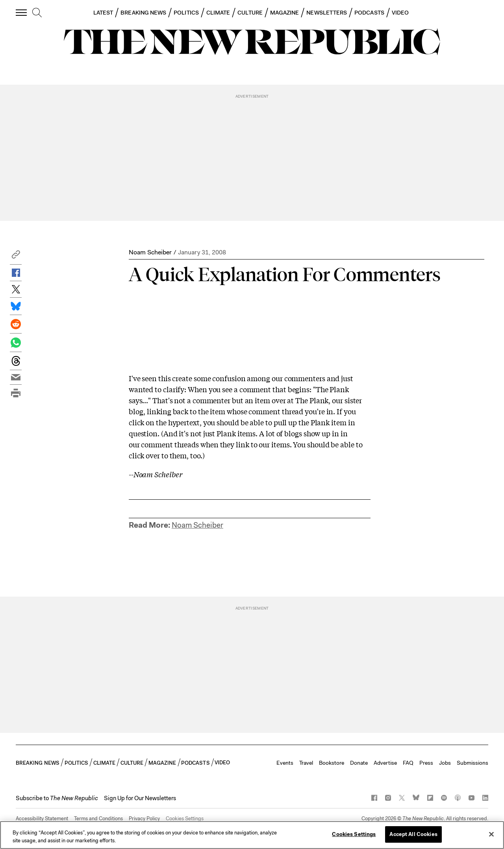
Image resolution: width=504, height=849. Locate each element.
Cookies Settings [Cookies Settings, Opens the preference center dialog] (354, 834)
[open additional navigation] (22, 12)
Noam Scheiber (150, 252)
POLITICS (186, 13)
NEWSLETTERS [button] (327, 13)
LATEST (103, 13)
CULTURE (250, 13)
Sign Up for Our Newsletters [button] (140, 798)
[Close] (491, 834)
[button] (16, 257)
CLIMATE (218, 13)
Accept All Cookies (413, 834)
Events (285, 763)
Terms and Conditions (98, 818)
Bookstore (332, 763)
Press (426, 763)
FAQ (408, 763)
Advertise (385, 763)
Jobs (445, 763)
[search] (37, 13)
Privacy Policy (144, 818)
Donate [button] (359, 763)
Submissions (472, 763)
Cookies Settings (185, 818)
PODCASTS (369, 13)
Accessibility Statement (42, 818)
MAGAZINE (285, 13)
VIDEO (400, 13)
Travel (306, 763)
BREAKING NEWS (143, 13)
